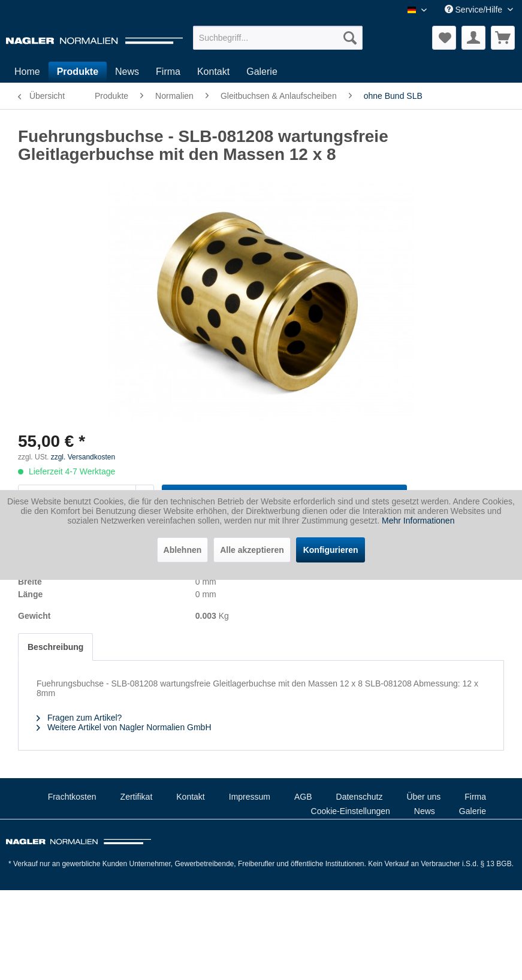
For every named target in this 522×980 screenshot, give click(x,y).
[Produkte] (78, 72)
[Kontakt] (213, 72)
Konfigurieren (331, 550)
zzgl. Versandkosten (83, 457)
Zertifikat (137, 797)
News (425, 811)
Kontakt (190, 797)
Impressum (250, 797)
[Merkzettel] (444, 38)
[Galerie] (262, 72)
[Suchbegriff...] (278, 38)
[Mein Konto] (473, 38)
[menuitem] (278, 38)
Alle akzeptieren (252, 550)
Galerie (473, 811)
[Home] (27, 72)
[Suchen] (350, 38)
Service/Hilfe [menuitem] (475, 10)
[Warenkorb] (503, 38)
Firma (475, 797)
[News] (127, 72)
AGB (303, 797)
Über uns (423, 797)
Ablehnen (183, 550)
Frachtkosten (72, 797)
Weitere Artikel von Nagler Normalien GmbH (124, 727)
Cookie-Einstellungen (351, 811)
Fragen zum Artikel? (79, 718)
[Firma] (168, 72)
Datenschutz (360, 797)
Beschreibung (55, 647)
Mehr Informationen (418, 521)
